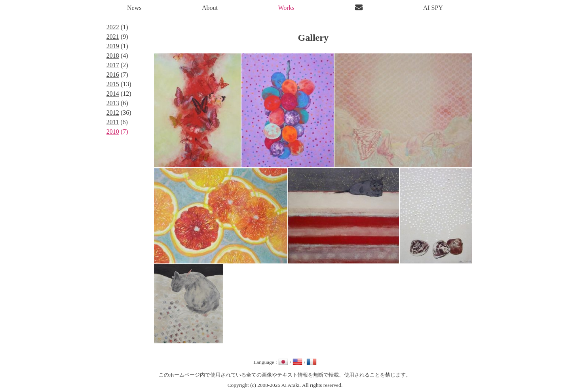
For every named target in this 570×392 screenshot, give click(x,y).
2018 (113, 56)
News (134, 8)
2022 (113, 27)
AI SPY (433, 8)
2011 (113, 122)
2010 (113, 132)
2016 (113, 75)
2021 (113, 37)
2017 (113, 65)
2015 (113, 84)
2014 (113, 94)
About (210, 8)
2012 (113, 113)
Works (286, 8)
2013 (113, 103)
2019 (113, 46)
